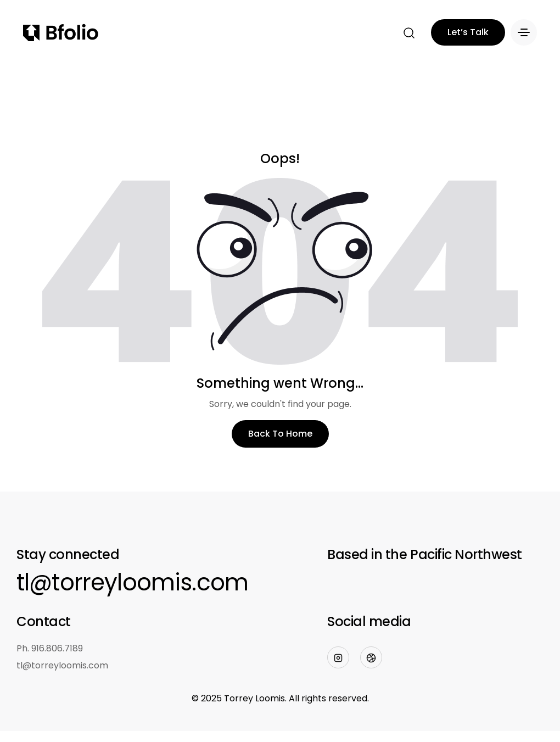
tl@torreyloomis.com (132, 582)
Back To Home (280, 434)
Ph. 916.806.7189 (50, 648)
